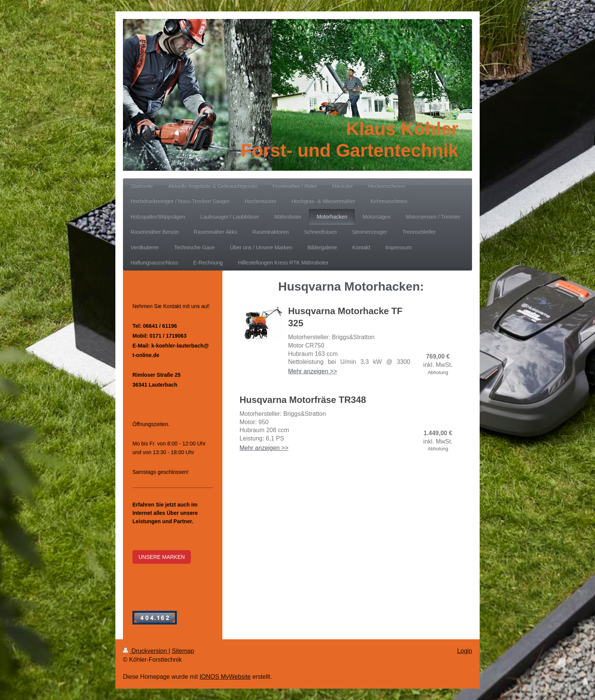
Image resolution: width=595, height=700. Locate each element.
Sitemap (183, 651)
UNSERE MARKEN (162, 557)
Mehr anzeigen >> (312, 371)
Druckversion (146, 651)
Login (465, 651)
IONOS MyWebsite (225, 677)
